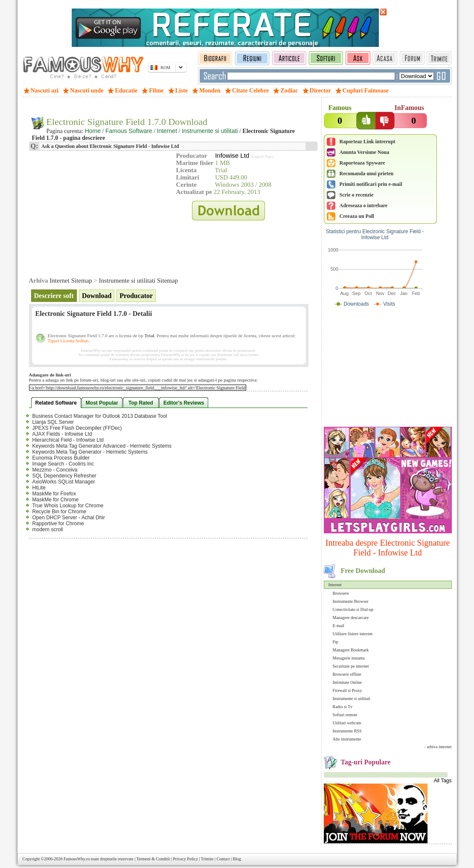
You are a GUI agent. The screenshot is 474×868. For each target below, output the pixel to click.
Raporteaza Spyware (362, 163)
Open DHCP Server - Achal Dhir (69, 518)
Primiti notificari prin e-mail (371, 184)
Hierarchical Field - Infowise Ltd (68, 440)
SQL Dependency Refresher (64, 476)
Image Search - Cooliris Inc (63, 464)
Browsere (341, 593)
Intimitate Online (348, 682)
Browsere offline (347, 674)
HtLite (39, 488)
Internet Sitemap (71, 281)
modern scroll (48, 529)
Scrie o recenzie (357, 195)
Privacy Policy (185, 859)
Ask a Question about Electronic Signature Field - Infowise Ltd (110, 146)
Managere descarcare (351, 618)
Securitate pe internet (351, 666)
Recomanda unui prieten (367, 174)
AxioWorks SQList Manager (64, 482)
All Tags (443, 781)
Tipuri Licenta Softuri (68, 341)
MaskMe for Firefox (54, 494)
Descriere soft (54, 296)
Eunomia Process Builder (61, 458)
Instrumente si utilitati (352, 699)
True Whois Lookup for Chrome (68, 506)
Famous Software (129, 131)
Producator (136, 296)
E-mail (339, 626)
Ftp (336, 642)
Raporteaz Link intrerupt (368, 142)
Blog (237, 859)
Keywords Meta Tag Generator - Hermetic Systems (90, 452)
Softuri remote (345, 715)
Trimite (207, 859)
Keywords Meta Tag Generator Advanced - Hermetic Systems (102, 446)
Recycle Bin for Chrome (60, 512)
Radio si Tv (343, 707)
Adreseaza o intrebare (364, 205)
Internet (335, 585)
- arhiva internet (438, 747)
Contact (223, 859)
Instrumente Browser (351, 601)
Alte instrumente (347, 739)
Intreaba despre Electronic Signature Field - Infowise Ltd (388, 548)
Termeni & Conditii (153, 859)
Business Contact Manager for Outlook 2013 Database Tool (100, 416)
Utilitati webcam (347, 723)
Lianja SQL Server (53, 422)
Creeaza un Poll (357, 216)
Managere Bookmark (351, 650)
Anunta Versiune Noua (365, 152)
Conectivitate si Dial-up (353, 609)
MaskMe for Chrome (56, 500)
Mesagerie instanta (349, 658)
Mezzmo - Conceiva (55, 470)
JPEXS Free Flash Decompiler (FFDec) (77, 428)
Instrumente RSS (347, 731)
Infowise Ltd (232, 155)
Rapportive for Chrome (58, 524)
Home (93, 131)
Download (97, 296)
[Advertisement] (388, 369)
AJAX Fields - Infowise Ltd (62, 434)
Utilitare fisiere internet (353, 634)
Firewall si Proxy (348, 690)
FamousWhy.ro (77, 859)
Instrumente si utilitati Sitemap (138, 281)
